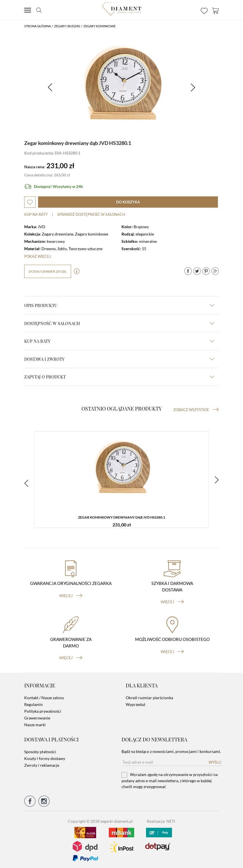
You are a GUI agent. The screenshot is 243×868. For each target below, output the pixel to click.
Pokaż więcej (38, 256)
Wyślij (215, 761)
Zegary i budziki (67, 26)
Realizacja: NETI (161, 820)
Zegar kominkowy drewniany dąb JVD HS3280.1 (122, 518)
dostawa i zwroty (119, 359)
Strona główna (37, 26)
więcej (71, 595)
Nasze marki (35, 724)
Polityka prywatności (43, 710)
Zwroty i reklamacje (42, 764)
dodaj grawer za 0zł (48, 271)
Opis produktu (119, 305)
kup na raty (119, 341)
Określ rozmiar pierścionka (149, 697)
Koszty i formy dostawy (45, 757)
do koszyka (128, 202)
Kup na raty (36, 214)
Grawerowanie (37, 717)
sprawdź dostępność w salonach (91, 214)
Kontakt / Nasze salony (44, 697)
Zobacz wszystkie (196, 410)
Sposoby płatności (40, 751)
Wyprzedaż (135, 704)
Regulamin (34, 704)
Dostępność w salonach (119, 323)
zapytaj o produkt (119, 377)
